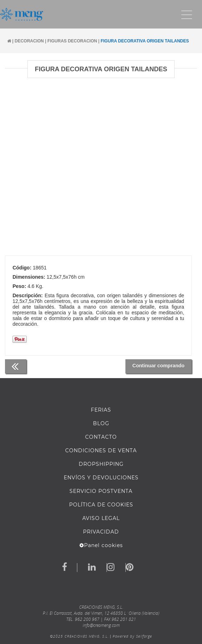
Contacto (101, 437)
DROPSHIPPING (101, 464)
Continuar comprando (159, 366)
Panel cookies (101, 545)
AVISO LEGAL (101, 518)
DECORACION (29, 41)
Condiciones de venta (101, 450)
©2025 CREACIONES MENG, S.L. (79, 636)
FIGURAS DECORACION (72, 41)
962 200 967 (87, 619)
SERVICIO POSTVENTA (101, 491)
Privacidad (101, 532)
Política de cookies (101, 505)
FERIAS (101, 410)
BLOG (101, 423)
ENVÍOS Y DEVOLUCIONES (101, 478)
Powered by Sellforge (132, 636)
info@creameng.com (101, 625)
